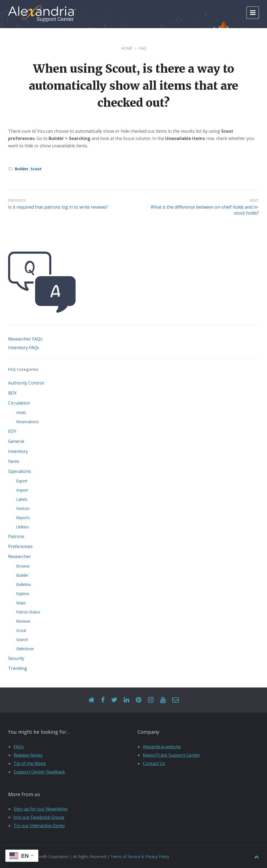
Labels (22, 499)
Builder (22, 169)
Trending (18, 668)
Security (16, 658)
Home (127, 48)
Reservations (28, 422)
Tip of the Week (30, 763)
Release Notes (28, 755)
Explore (23, 594)
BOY (12, 393)
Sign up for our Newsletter (41, 809)
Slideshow (25, 649)
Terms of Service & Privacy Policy (140, 857)
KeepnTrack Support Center (171, 755)
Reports (23, 518)
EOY (12, 431)
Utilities (23, 527)
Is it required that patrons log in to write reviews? (58, 207)
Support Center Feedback (39, 772)
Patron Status (28, 612)
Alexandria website (162, 747)
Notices (23, 508)
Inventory (18, 451)
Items (14, 461)
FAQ (143, 48)
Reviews (23, 621)
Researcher (20, 556)
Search (22, 640)
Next (254, 200)
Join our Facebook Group (39, 817)
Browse (23, 566)
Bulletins (24, 584)
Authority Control (26, 383)
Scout (36, 169)
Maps (21, 603)
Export (22, 481)
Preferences (20, 546)
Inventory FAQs (24, 348)
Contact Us (154, 763)
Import (22, 490)
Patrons (16, 536)
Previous (17, 200)
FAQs (19, 747)
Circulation (19, 403)
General (16, 441)
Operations (20, 471)
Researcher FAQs (25, 339)
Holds (21, 413)
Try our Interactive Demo (39, 826)
